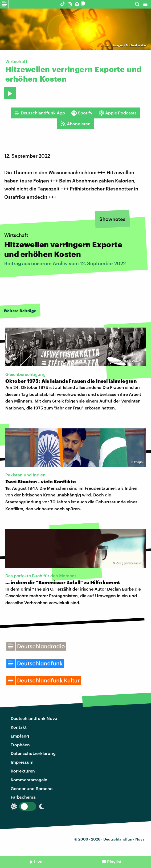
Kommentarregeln (29, 780)
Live (38, 861)
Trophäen (20, 745)
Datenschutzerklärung (33, 753)
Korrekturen (23, 771)
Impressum (22, 762)
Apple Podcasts (118, 113)
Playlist (114, 861)
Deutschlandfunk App (40, 113)
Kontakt (19, 727)
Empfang (20, 736)
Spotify (82, 113)
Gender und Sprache (32, 788)
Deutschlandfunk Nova (34, 718)
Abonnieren (75, 124)
